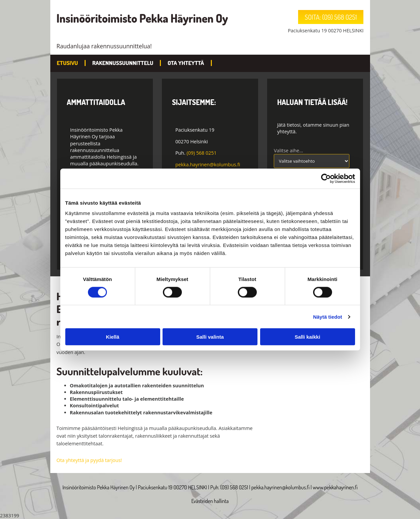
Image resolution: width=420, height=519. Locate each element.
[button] (331, 17)
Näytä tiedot (328, 316)
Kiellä (113, 337)
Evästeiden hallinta (210, 501)
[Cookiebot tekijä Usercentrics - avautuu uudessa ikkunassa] (326, 178)
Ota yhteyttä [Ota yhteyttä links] (186, 63)
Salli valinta (210, 337)
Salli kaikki (308, 337)
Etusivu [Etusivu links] (68, 63)
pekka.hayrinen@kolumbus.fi (208, 164)
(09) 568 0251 (202, 153)
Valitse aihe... (288, 150)
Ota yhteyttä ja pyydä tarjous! (89, 460)
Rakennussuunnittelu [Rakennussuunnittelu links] (123, 63)
